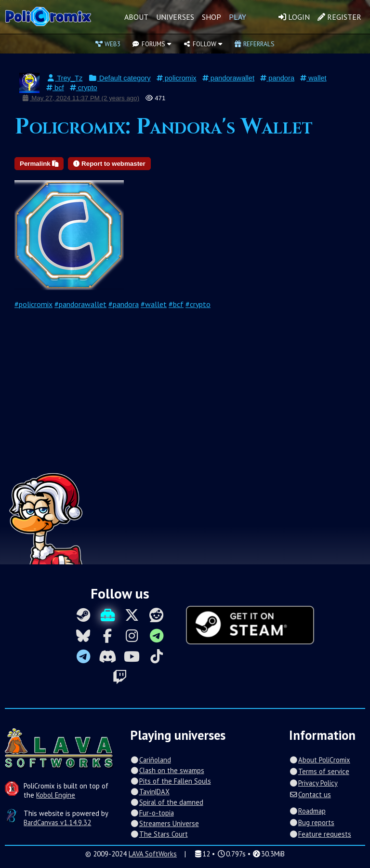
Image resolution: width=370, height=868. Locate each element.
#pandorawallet (80, 304)
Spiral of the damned (166, 802)
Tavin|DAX (150, 792)
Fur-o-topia (152, 813)
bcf (55, 88)
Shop (211, 17)
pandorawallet (228, 78)
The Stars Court (159, 834)
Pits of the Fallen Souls (170, 781)
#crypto (198, 304)
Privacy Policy (313, 783)
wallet (313, 78)
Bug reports (311, 822)
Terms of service (319, 771)
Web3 (108, 44)
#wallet (154, 304)
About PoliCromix (319, 760)
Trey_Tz (64, 78)
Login (294, 17)
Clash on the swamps (167, 770)
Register (339, 17)
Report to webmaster (109, 164)
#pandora (124, 304)
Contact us (310, 795)
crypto (84, 88)
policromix (177, 78)
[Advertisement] (185, 401)
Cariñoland (150, 760)
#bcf (176, 304)
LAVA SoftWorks (153, 854)
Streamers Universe (164, 823)
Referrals (254, 44)
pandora (277, 78)
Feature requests (320, 834)
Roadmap (307, 811)
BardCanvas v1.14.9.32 (57, 822)
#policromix (33, 304)
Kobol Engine (56, 795)
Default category (119, 78)
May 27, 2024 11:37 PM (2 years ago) (80, 98)
